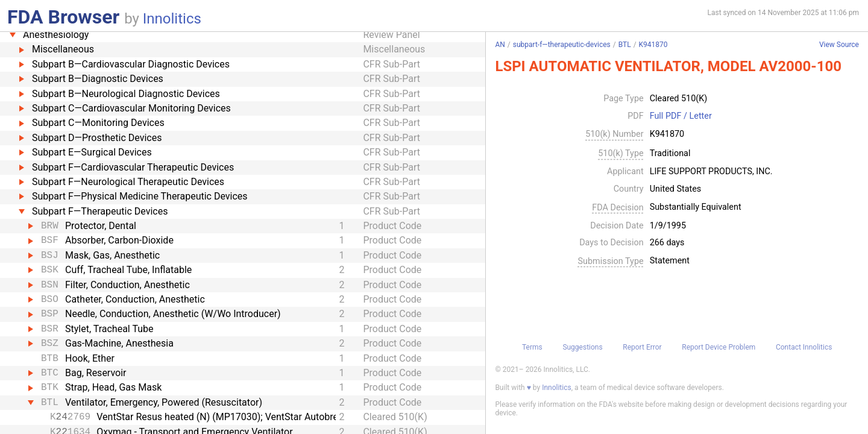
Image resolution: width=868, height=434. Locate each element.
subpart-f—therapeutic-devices (562, 45)
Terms (532, 347)
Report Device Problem (719, 347)
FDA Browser (63, 17)
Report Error (642, 347)
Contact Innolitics (804, 347)
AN (500, 45)
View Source (839, 45)
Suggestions (582, 347)
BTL (625, 45)
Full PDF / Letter (681, 116)
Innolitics (172, 19)
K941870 (653, 45)
